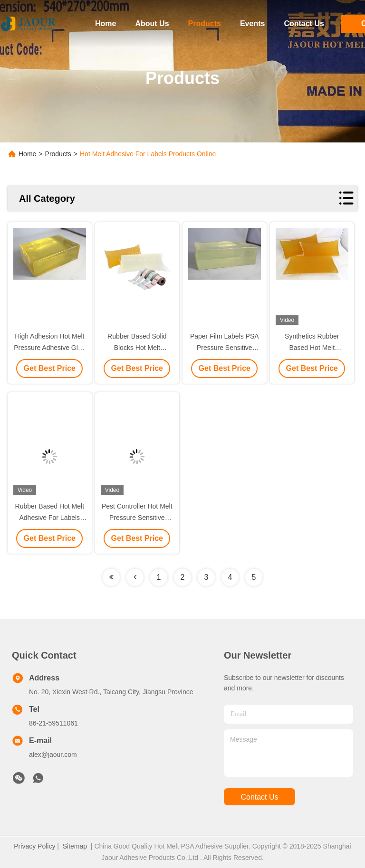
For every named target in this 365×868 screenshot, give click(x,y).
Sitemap (75, 846)
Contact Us (304, 24)
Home (106, 24)
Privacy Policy (34, 846)
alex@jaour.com (53, 755)
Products (205, 24)
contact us (259, 797)
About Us (152, 24)
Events (252, 24)
